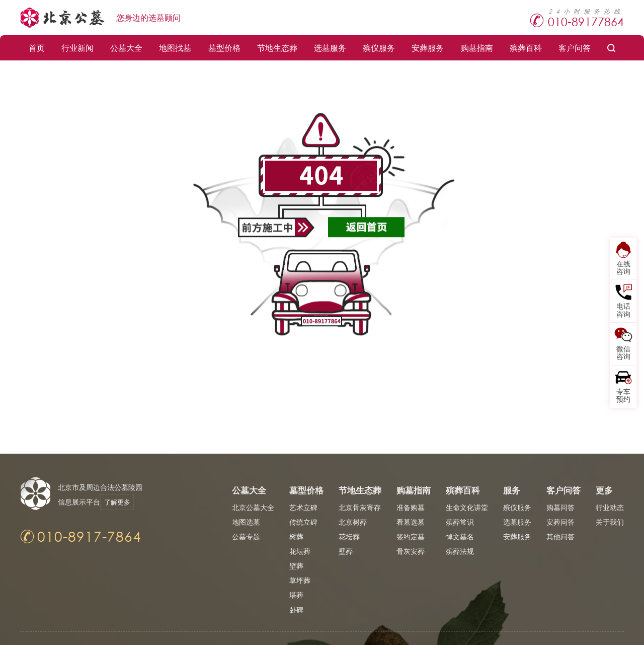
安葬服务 (428, 48)
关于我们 (610, 522)
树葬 (296, 536)
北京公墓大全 (253, 507)
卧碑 (296, 610)
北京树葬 (353, 522)
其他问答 (560, 536)
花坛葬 (300, 551)
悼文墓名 (460, 536)
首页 (37, 48)
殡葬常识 (460, 522)
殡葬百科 (526, 48)
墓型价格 (224, 48)
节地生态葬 (277, 48)
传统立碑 (303, 522)
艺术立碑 (303, 507)
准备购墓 (411, 507)
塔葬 (296, 595)
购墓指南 (477, 48)
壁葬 (296, 566)
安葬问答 (560, 522)
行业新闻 (77, 48)
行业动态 (610, 507)
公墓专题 (246, 536)
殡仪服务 (379, 48)
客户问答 (575, 48)
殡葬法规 (460, 551)
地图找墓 (175, 48)
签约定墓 (411, 536)
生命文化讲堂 (467, 507)
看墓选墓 (411, 522)
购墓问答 (560, 507)
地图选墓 (246, 522)
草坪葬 (300, 580)
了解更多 (122, 502)
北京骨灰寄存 (360, 507)
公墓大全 (126, 48)
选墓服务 (330, 48)
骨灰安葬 (411, 551)
